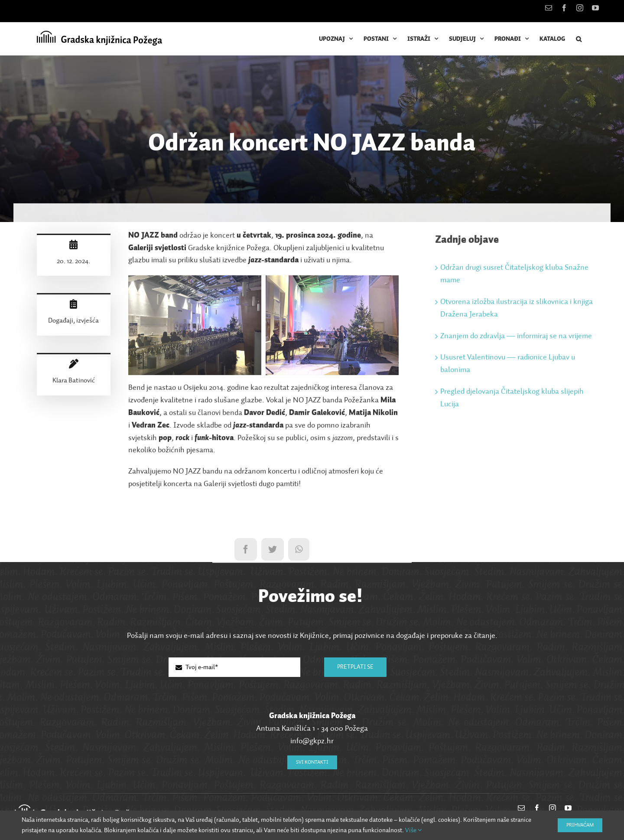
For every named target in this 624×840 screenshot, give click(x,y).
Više (414, 830)
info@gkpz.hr (312, 741)
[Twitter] (273, 552)
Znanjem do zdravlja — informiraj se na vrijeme (516, 339)
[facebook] (537, 808)
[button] (579, 39)
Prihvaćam (580, 825)
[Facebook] (246, 552)
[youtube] (568, 808)
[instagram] (552, 808)
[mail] (521, 808)
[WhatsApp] (299, 552)
